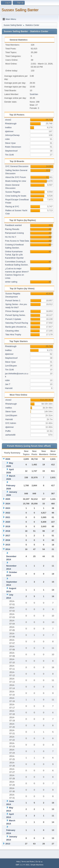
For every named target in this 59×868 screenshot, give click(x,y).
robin (7, 139)
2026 (8, 459)
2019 (8, 526)
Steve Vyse (10, 143)
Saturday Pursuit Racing (17, 323)
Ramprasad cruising (14, 233)
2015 (8, 545)
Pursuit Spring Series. (15, 315)
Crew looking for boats (16, 196)
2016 (8, 540)
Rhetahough (11, 124)
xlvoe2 (8, 120)
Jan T (8, 384)
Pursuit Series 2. (13, 300)
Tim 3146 (9, 155)
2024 (8, 504)
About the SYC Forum (16, 177)
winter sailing (11, 282)
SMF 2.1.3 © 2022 (22, 865)
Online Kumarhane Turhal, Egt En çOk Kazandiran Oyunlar (14, 255)
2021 (8, 517)
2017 (8, 536)
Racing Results (12, 229)
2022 (8, 513)
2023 (8, 508)
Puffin (8, 431)
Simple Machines (37, 865)
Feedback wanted (13, 225)
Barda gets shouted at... (17, 327)
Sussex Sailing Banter (20, 10)
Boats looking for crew (16, 181)
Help (18, 862)
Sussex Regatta (13, 192)
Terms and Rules (28, 862)
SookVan (34, 94)
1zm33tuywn (11, 366)
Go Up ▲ (39, 862)
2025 (8, 499)
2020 (8, 522)
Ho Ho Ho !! (11, 237)
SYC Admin (11, 423)
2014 (8, 549)
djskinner (9, 131)
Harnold (9, 388)
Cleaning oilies (12, 331)
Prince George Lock (15, 311)
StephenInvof (11, 151)
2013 (8, 844)
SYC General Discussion (17, 166)
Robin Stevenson (13, 147)
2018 (8, 531)
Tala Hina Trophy (13, 334)
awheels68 (10, 435)
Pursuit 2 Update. (13, 319)
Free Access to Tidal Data (17, 241)
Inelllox (8, 127)
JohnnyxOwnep (12, 135)
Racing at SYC (12, 206)
